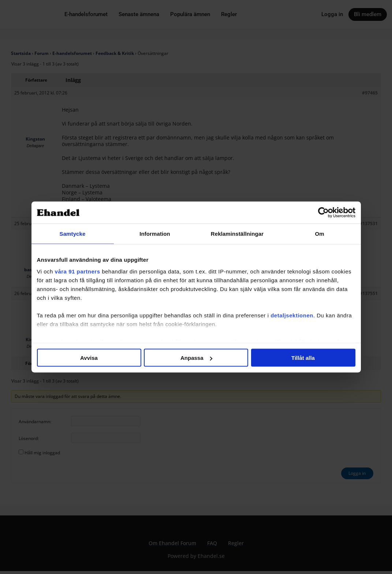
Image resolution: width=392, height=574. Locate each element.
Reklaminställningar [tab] (237, 234)
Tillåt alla (303, 358)
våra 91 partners (78, 271)
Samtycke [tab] (73, 234)
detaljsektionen (292, 315)
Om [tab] (319, 234)
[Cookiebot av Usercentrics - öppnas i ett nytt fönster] (323, 213)
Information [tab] (155, 234)
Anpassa (196, 358)
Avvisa (89, 358)
